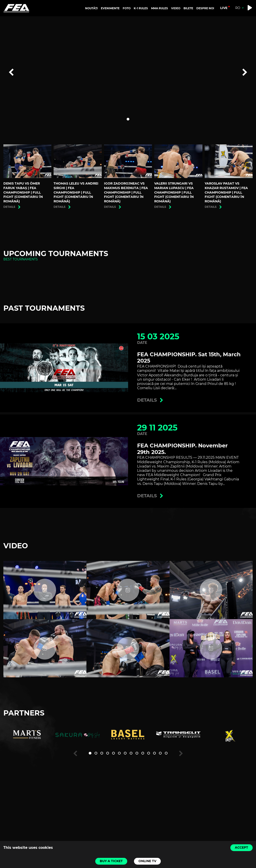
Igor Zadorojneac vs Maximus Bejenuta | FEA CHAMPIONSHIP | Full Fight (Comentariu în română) (126, 192)
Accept (241, 847)
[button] (128, 119)
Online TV (147, 861)
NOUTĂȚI (91, 8)
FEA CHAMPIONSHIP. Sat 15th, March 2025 (189, 358)
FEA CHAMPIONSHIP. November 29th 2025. (182, 449)
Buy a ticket (111, 861)
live (224, 8)
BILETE (188, 8)
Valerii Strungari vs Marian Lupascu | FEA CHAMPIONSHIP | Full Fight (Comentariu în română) (174, 192)
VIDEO (176, 8)
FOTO (127, 8)
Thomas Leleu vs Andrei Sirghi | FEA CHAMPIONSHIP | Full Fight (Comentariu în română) (76, 192)
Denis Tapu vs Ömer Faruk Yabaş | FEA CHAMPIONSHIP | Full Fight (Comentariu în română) (23, 192)
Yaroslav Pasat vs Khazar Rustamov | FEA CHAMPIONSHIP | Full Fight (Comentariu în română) (226, 192)
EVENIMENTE (110, 8)
